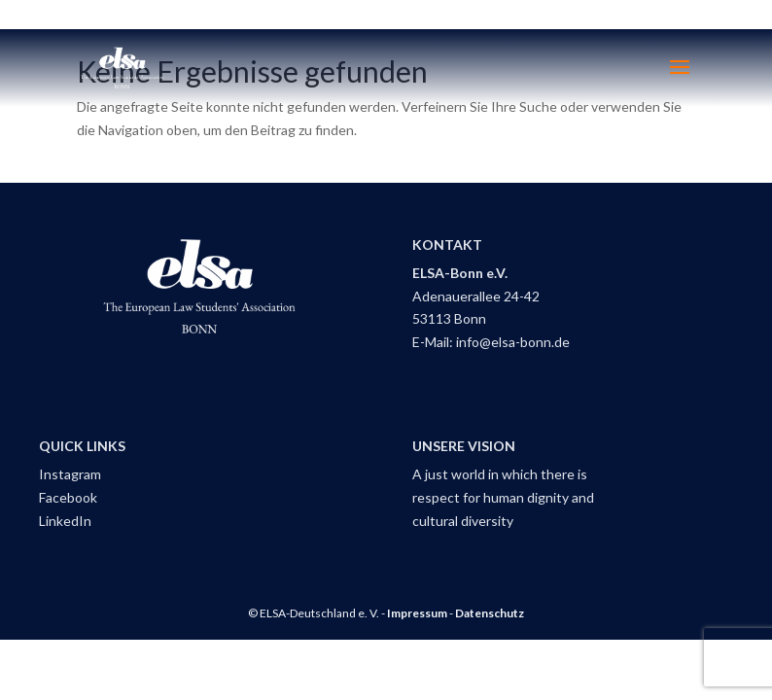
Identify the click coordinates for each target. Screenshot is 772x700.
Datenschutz (490, 613)
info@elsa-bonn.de (513, 342)
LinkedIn (65, 521)
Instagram (70, 474)
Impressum (417, 613)
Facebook (68, 497)
